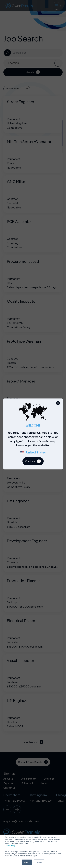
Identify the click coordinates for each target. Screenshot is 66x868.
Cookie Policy (10, 846)
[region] (34, 444)
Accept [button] (27, 862)
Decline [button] (39, 862)
